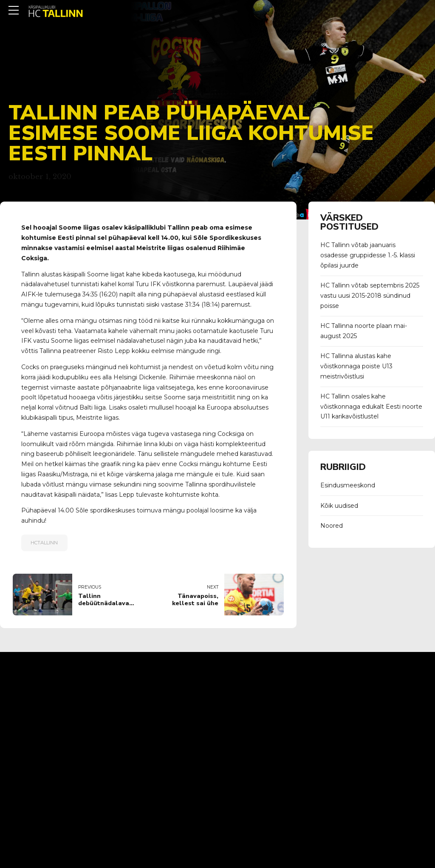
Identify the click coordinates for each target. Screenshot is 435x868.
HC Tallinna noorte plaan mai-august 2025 (364, 331)
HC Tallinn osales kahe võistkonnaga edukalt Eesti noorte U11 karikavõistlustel (371, 407)
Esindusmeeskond (348, 485)
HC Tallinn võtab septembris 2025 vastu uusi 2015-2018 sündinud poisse (370, 296)
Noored (332, 526)
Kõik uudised (339, 506)
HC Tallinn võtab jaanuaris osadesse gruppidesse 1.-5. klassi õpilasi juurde (368, 255)
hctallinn (44, 543)
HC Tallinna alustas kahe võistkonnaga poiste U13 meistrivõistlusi (356, 366)
